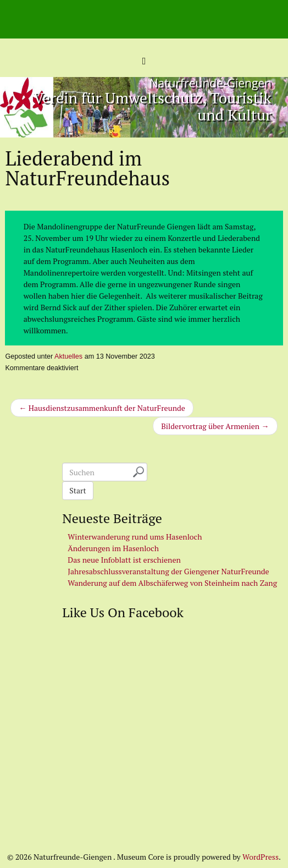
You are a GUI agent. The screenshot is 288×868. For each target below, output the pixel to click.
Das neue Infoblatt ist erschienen (124, 560)
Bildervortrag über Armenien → (215, 426)
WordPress (261, 857)
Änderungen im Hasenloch (113, 548)
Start (77, 490)
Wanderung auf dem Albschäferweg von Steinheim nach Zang (172, 583)
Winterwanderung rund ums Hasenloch (135, 537)
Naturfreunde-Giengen (211, 83)
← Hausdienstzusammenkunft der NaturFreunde (102, 408)
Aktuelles (68, 356)
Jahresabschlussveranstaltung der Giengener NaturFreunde (168, 571)
